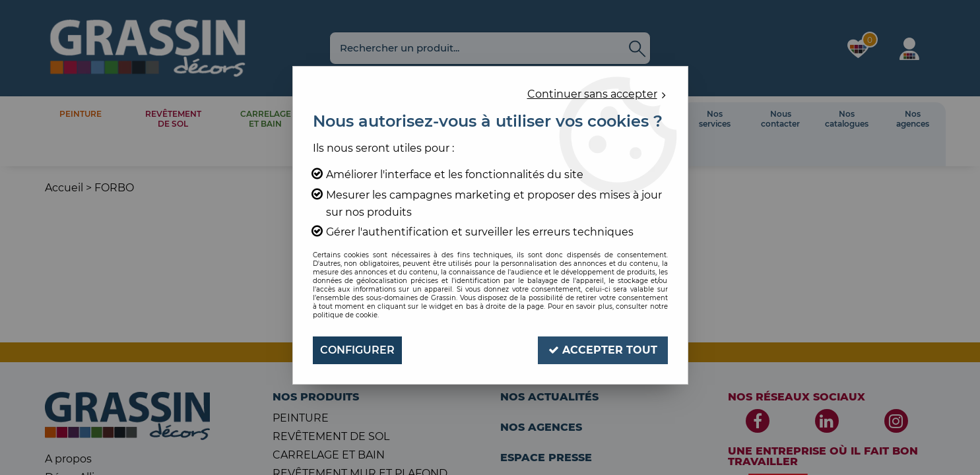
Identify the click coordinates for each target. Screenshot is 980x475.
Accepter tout (603, 350)
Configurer (357, 350)
